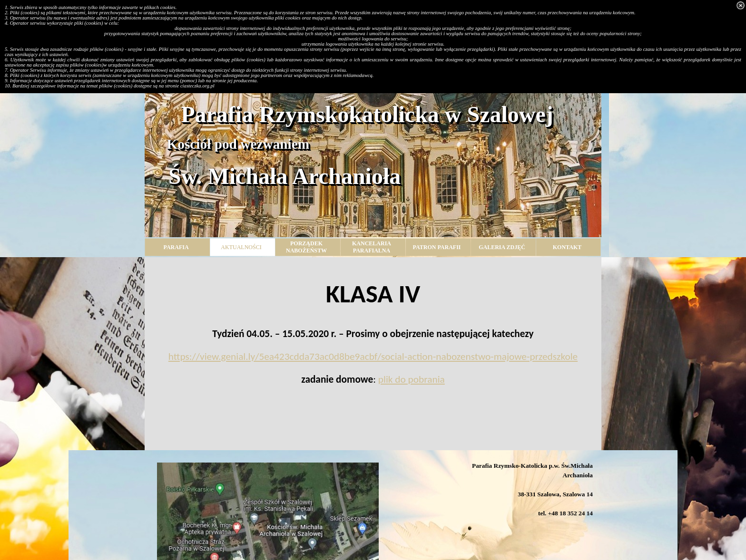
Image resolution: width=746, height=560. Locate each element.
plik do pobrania (412, 379)
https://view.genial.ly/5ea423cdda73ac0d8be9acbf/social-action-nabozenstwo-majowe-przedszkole (373, 357)
